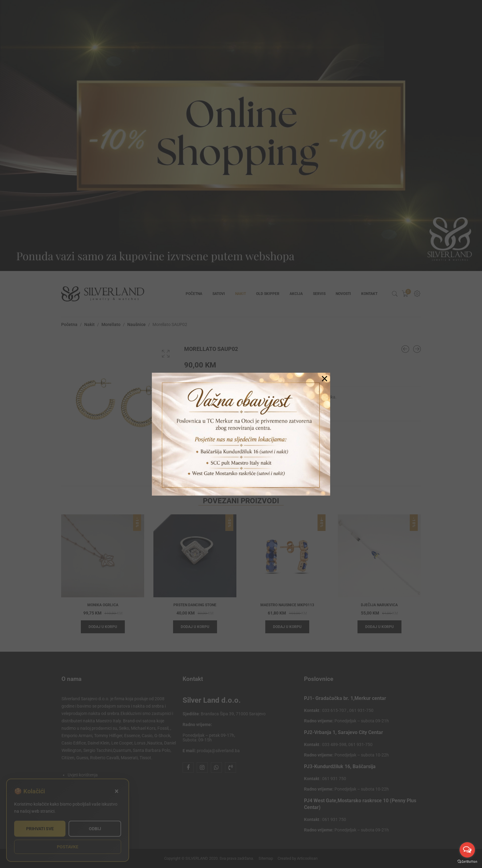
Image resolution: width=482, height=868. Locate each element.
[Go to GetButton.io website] (467, 862)
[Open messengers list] (467, 850)
